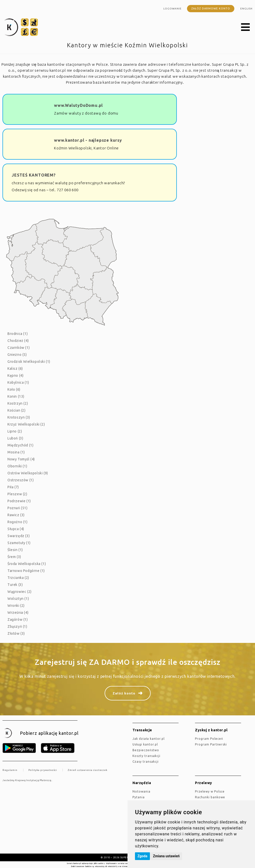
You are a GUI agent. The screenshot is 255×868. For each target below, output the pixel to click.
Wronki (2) (16, 606)
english (246, 9)
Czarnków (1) (19, 348)
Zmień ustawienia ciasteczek (88, 770)
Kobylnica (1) (18, 382)
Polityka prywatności (43, 770)
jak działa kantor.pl (149, 739)
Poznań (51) (18, 508)
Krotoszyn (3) (19, 417)
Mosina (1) (16, 452)
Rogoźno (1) (18, 522)
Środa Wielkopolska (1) (27, 564)
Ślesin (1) (15, 550)
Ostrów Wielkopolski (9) (28, 473)
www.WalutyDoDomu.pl (78, 105)
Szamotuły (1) (19, 543)
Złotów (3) (16, 633)
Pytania (139, 797)
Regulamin (10, 770)
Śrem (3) (14, 557)
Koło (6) (14, 389)
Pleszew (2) (17, 494)
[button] (246, 27)
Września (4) (18, 613)
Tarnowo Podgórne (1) (26, 571)
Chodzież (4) (18, 341)
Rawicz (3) (16, 515)
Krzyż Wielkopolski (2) (26, 424)
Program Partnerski (211, 744)
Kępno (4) (15, 375)
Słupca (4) (16, 529)
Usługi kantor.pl (145, 744)
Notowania (141, 791)
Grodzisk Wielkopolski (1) (29, 362)
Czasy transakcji (146, 762)
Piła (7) (13, 487)
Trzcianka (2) (18, 578)
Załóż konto (124, 693)
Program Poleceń (209, 739)
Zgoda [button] (142, 856)
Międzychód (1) (20, 445)
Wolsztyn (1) (18, 599)
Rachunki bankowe (210, 797)
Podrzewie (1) (19, 501)
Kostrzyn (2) (18, 403)
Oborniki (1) (17, 466)
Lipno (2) (15, 431)
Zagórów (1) (18, 620)
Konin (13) (16, 396)
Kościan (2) (17, 410)
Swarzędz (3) (19, 536)
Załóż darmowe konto (211, 8)
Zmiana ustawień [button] (166, 856)
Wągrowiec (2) (20, 592)
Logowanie (172, 9)
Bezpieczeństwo (146, 750)
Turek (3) (15, 585)
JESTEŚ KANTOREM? (34, 175)
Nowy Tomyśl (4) (21, 459)
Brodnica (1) (18, 334)
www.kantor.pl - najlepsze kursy (88, 140)
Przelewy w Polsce (210, 791)
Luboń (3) (15, 438)
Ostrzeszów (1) (21, 480)
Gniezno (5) (17, 355)
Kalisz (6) (15, 369)
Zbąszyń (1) (17, 626)
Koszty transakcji (146, 756)
